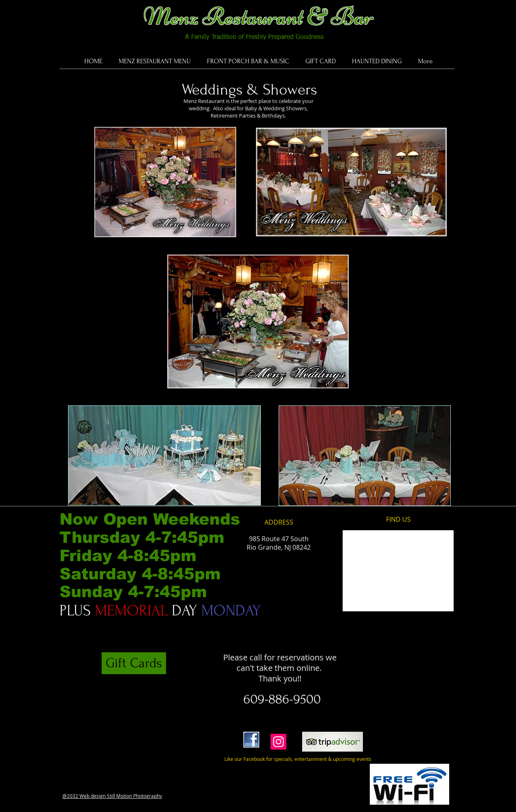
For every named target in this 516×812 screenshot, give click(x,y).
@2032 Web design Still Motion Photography (112, 796)
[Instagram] (278, 742)
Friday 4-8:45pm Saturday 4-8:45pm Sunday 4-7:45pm (140, 574)
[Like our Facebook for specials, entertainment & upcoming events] (294, 759)
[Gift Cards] (134, 663)
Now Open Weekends (152, 519)
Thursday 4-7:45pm (142, 537)
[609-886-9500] (283, 699)
